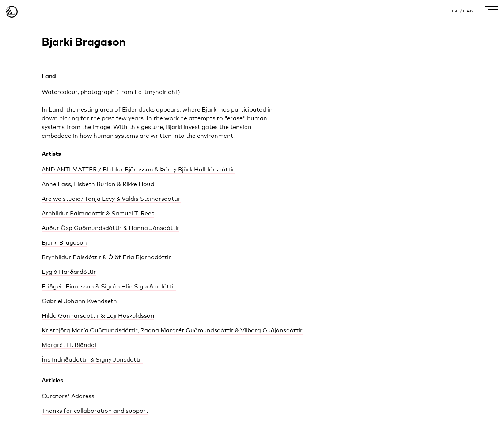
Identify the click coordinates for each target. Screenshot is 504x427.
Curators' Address (68, 396)
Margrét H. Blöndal (69, 345)
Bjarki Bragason (64, 243)
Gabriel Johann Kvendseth (79, 301)
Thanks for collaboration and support (95, 411)
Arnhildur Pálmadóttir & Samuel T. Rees (98, 213)
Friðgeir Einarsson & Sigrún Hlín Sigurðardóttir (109, 286)
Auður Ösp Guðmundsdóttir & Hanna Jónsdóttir (111, 228)
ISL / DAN (463, 11)
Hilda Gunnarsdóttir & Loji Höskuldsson (98, 316)
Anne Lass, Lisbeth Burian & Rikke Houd (98, 184)
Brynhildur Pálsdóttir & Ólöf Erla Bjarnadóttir (106, 257)
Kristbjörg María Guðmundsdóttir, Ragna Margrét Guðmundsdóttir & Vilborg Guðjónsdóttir (172, 330)
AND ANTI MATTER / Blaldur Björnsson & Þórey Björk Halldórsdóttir (138, 169)
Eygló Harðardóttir (69, 272)
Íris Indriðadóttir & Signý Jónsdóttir (92, 360)
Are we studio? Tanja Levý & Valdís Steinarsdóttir (111, 199)
